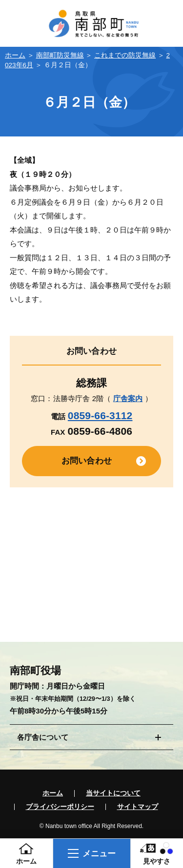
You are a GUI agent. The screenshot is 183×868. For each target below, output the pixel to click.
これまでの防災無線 (125, 55)
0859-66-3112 (100, 415)
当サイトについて (113, 793)
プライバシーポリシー (60, 807)
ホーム (15, 55)
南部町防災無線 (60, 55)
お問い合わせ (87, 461)
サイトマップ (138, 807)
